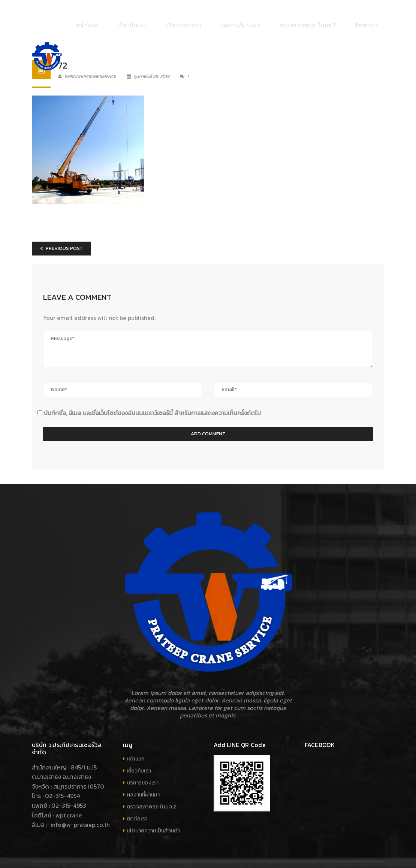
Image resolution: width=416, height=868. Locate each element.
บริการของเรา (143, 760)
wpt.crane (69, 792)
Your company (367, 853)
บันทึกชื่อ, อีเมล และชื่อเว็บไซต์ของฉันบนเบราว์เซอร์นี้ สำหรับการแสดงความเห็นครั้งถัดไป (152, 390)
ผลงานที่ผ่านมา (143, 772)
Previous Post (61, 225)
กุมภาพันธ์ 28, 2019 (149, 54)
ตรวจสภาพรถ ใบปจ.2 (152, 784)
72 (63, 43)
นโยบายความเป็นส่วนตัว (153, 808)
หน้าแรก (136, 736)
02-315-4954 (62, 773)
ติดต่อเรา (137, 796)
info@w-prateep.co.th (79, 802)
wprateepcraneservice (87, 54)
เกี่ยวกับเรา (139, 748)
